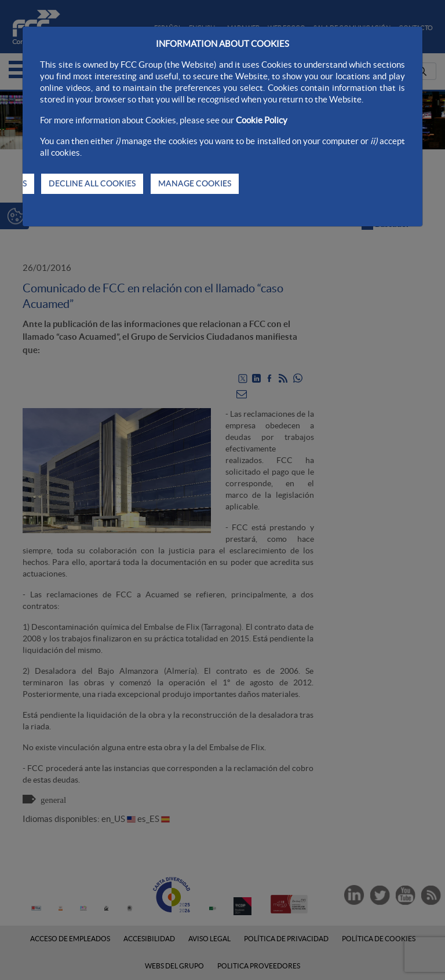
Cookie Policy (262, 120)
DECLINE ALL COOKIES (92, 183)
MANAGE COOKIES (195, 183)
